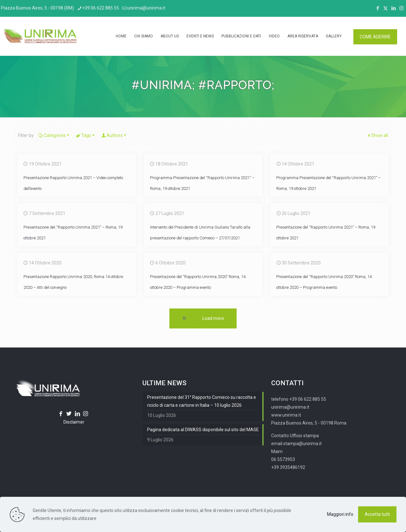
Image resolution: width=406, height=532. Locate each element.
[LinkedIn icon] (393, 8)
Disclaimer (74, 422)
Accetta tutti (377, 514)
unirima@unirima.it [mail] (146, 8)
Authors (114, 135)
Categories (54, 135)
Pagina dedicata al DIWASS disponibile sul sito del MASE (203, 430)
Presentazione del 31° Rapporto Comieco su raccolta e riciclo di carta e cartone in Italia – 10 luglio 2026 (202, 401)
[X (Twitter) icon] (386, 8)
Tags (86, 135)
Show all (377, 135)
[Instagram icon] (401, 8)
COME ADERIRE (375, 37)
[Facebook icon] (378, 8)
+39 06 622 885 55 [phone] (101, 8)
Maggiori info (340, 514)
